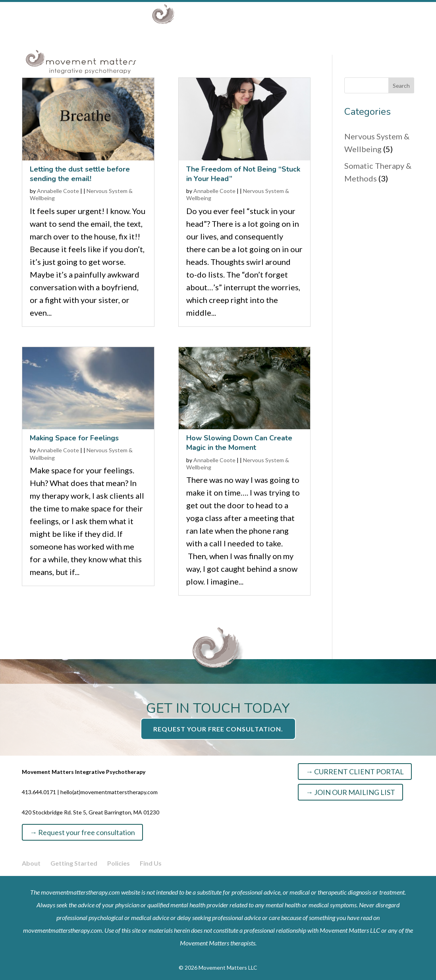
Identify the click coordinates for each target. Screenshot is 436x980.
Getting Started (74, 863)
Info (281, 46)
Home (42, 46)
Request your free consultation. (218, 729)
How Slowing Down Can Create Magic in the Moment (239, 443)
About (80, 46)
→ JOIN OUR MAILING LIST (350, 792)
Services (128, 46)
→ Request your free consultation (82, 832)
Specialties (183, 46)
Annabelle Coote (58, 191)
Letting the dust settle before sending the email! (80, 174)
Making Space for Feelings (74, 438)
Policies (119, 863)
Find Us (151, 863)
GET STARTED (338, 46)
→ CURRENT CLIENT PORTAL (355, 772)
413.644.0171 (39, 792)
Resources (241, 46)
